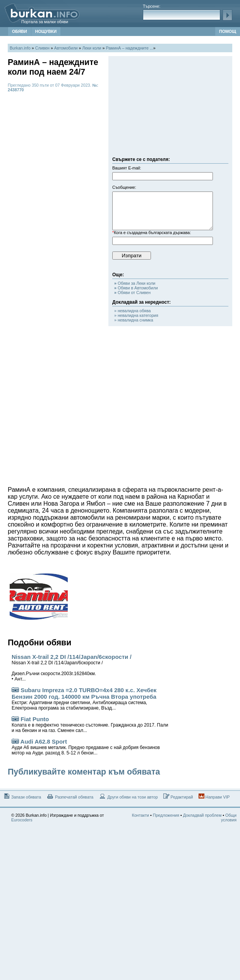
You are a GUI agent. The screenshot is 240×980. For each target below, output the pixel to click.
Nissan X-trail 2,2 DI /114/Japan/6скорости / (72, 668)
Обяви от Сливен (132, 292)
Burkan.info (20, 48)
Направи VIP (214, 796)
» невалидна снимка (134, 320)
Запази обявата (22, 796)
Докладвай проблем (202, 815)
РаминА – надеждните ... (129, 48)
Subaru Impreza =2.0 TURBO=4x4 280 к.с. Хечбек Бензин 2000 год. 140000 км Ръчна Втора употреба (84, 699)
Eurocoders (22, 820)
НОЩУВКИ (46, 31)
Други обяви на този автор (128, 796)
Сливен (42, 48)
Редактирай (178, 796)
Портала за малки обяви (45, 22)
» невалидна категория (136, 315)
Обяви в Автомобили (136, 288)
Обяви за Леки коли (135, 283)
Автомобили (66, 48)
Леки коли (92, 48)
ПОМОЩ (228, 31)
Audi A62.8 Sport (86, 747)
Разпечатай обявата (70, 796)
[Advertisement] (170, 108)
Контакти (141, 815)
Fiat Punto (90, 724)
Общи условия (229, 818)
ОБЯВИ (20, 31)
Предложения (166, 815)
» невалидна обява (132, 311)
